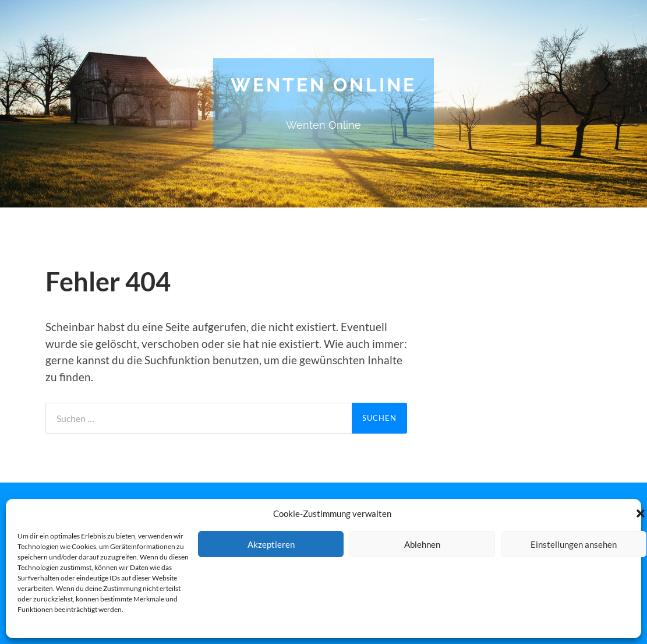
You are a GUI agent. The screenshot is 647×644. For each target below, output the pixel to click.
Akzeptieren (271, 544)
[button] (641, 513)
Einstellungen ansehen (574, 544)
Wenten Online (323, 85)
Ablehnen (422, 544)
